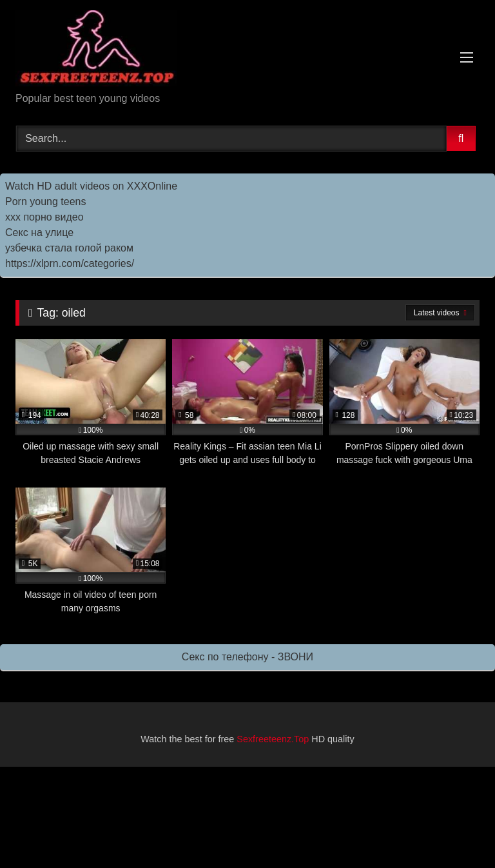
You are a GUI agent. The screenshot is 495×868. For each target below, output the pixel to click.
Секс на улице (39, 232)
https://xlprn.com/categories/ (70, 263)
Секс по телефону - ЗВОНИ (247, 657)
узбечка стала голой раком (69, 248)
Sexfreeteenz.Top (273, 739)
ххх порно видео (44, 217)
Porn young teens (45, 202)
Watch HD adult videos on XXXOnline (91, 186)
